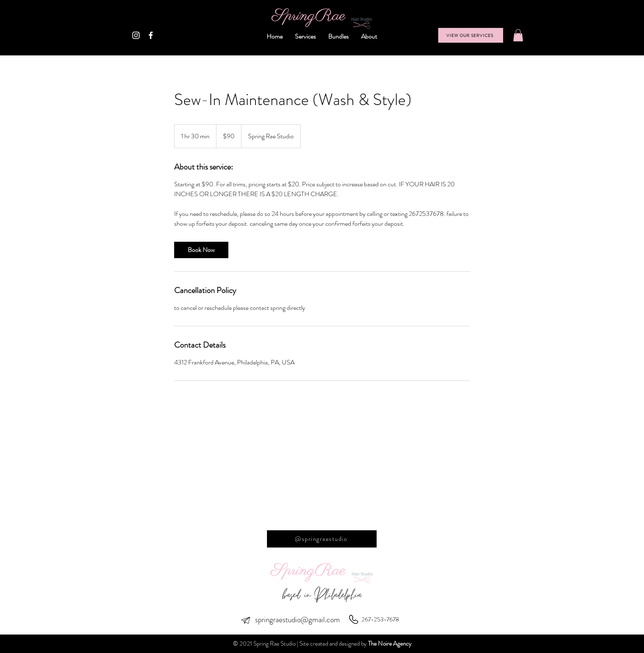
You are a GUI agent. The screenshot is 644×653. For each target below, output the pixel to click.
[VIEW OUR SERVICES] (471, 35)
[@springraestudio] (322, 539)
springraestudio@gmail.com (298, 620)
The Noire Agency (390, 644)
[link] (201, 250)
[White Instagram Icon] (136, 35)
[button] (518, 35)
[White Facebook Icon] (151, 35)
